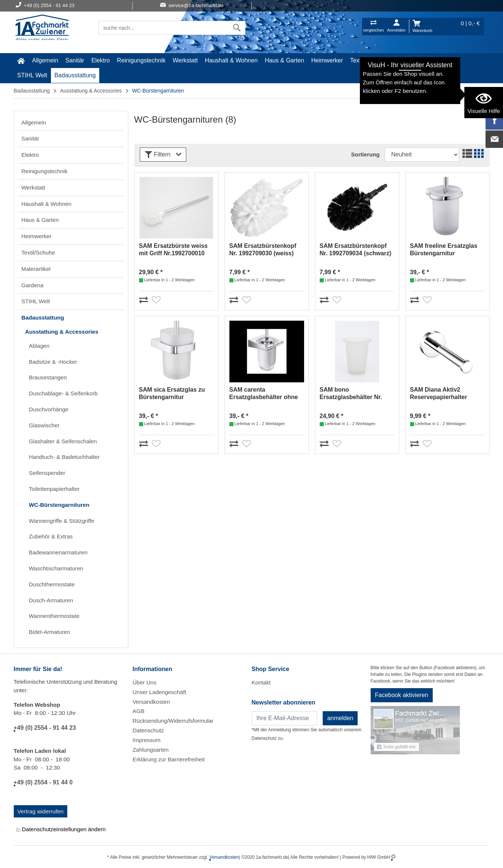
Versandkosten (151, 702)
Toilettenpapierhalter (54, 489)
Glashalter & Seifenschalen (63, 441)
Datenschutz (148, 730)
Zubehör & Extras (51, 536)
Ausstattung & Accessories (91, 91)
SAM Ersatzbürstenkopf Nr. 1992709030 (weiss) (263, 250)
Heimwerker (327, 60)
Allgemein (45, 60)
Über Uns (145, 682)
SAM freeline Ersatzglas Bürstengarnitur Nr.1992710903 (444, 250)
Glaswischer (44, 425)
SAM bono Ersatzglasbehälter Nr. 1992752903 (351, 394)
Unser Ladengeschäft (159, 692)
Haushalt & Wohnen (231, 60)
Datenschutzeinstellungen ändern (61, 830)
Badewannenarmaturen (58, 552)
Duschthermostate (52, 584)
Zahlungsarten (151, 750)
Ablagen (39, 346)
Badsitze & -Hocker (53, 362)
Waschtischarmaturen (56, 568)
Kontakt (261, 682)
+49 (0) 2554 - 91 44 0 (43, 782)
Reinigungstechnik (141, 60)
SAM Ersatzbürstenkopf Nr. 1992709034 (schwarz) (356, 250)
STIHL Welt (32, 75)
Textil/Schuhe (368, 60)
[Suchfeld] (164, 28)
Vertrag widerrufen (41, 811)
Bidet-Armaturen (50, 632)
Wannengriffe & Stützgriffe (62, 521)
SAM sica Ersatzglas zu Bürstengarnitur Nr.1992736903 (172, 394)
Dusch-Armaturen (51, 600)
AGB (139, 711)
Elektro (101, 60)
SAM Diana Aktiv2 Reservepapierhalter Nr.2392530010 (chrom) (442, 394)
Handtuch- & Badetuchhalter (65, 457)
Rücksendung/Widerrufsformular (173, 721)
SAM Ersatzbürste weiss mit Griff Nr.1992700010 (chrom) (173, 250)
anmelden (340, 718)
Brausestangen (48, 377)
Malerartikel (408, 60)
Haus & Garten (284, 60)
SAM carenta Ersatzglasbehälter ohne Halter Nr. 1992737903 (264, 394)
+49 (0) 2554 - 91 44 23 (45, 728)
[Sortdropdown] (422, 155)
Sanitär (75, 60)
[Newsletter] (285, 718)
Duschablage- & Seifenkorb (63, 393)
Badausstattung (75, 75)
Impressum (147, 740)
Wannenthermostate (54, 616)
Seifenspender (47, 473)
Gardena (442, 60)
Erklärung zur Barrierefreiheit (169, 759)
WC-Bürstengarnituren (59, 505)
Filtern (163, 155)
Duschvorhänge (49, 409)
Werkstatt (185, 60)
